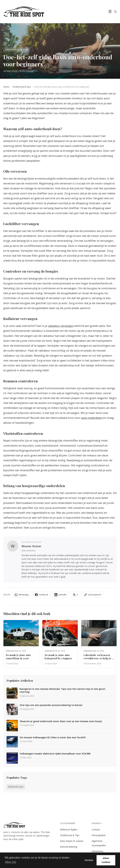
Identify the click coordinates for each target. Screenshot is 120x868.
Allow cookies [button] (106, 860)
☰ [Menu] (110, 12)
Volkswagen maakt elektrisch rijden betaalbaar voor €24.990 (55, 754)
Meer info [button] (11, 862)
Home (6, 87)
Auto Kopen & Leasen (72, 841)
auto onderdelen (92, 418)
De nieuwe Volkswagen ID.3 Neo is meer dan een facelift (53, 737)
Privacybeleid (99, 835)
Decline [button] (89, 860)
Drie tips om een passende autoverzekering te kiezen (51, 705)
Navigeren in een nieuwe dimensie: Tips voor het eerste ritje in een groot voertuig (62, 691)
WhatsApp (22, 595)
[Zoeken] (115, 12)
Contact (96, 830)
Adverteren (97, 851)
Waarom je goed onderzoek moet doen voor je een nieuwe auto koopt (61, 721)
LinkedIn (60, 595)
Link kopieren (93, 595)
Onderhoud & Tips (22, 87)
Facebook (42, 595)
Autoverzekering (69, 847)
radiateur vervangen (61, 326)
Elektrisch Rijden (69, 830)
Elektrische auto (16, 787)
